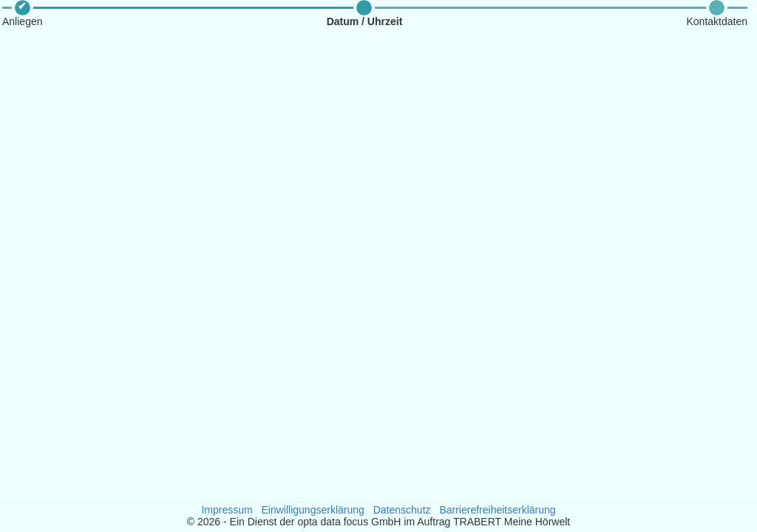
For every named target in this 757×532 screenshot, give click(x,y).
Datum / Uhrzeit (365, 21)
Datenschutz (402, 510)
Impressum (227, 510)
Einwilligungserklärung (313, 510)
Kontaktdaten (717, 21)
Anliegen (23, 21)
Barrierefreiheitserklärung (497, 510)
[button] (23, 14)
